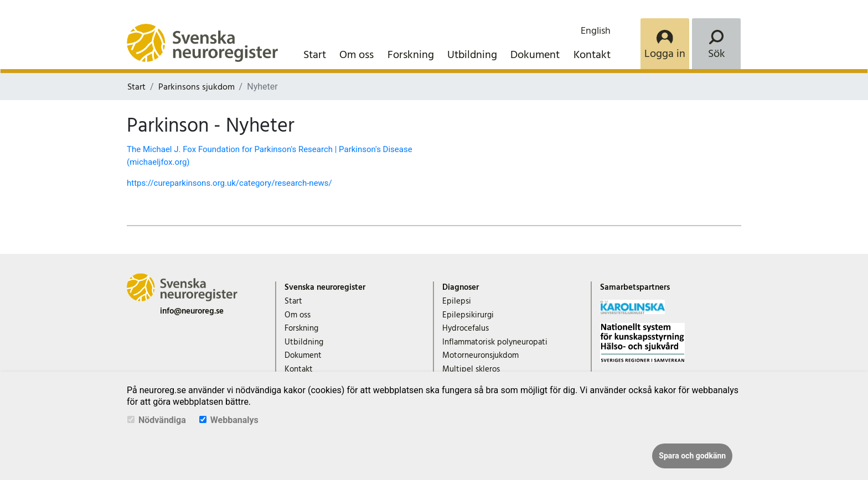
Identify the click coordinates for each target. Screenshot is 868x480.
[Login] (665, 44)
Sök (717, 54)
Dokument (535, 55)
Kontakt (592, 55)
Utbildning (472, 55)
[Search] (716, 44)
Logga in (665, 54)
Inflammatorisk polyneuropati (495, 342)
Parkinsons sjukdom (197, 87)
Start (315, 55)
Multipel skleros (471, 369)
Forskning (411, 55)
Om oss (356, 55)
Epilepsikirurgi (468, 315)
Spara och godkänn (692, 456)
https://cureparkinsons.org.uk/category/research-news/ (229, 183)
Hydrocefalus (466, 328)
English (596, 31)
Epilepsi (457, 301)
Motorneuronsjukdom (480, 355)
